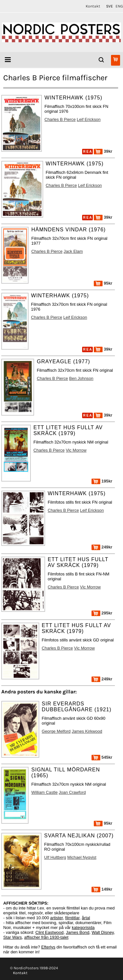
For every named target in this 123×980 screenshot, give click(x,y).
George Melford (56, 731)
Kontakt (93, 6)
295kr (102, 613)
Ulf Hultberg (55, 857)
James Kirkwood (87, 731)
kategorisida (83, 928)
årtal (86, 918)
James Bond (78, 932)
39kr (103, 151)
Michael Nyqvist (82, 857)
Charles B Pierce (60, 119)
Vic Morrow (76, 450)
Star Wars (12, 937)
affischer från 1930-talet (46, 937)
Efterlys (48, 947)
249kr (102, 547)
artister (57, 918)
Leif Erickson (89, 119)
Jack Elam (73, 251)
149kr (102, 889)
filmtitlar (72, 918)
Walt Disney (103, 932)
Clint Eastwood (49, 932)
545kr (102, 757)
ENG (119, 6)
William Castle (44, 792)
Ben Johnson (81, 378)
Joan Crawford (72, 792)
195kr (102, 481)
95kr (103, 283)
